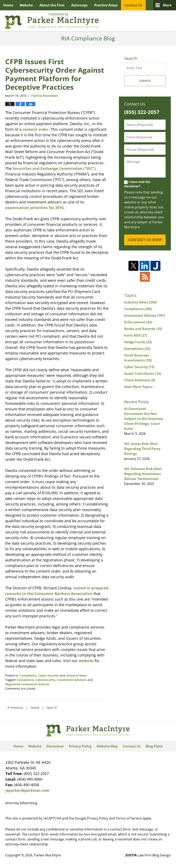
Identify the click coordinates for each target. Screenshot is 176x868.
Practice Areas (106, 5)
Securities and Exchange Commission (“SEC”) (54, 168)
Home (8, 5)
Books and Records (143, 329)
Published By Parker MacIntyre (148, 21)
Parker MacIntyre (47, 855)
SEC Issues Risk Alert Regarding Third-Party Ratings (142, 449)
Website (26, 5)
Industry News (76, 675)
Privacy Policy (80, 746)
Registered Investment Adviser (27, 684)
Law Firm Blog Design (148, 855)
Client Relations (140, 380)
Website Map (107, 746)
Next (52, 707)
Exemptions (137, 349)
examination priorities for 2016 (34, 208)
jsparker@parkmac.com (27, 790)
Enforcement (138, 322)
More (167, 5)
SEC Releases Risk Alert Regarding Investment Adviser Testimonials (143, 474)
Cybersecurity (45, 680)
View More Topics (138, 387)
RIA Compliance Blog (52, 21)
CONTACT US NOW (145, 240)
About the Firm (52, 5)
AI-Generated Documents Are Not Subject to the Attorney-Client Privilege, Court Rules (144, 419)
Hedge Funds (138, 342)
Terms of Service (129, 818)
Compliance (28, 675)
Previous (15, 707)
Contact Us (133, 5)
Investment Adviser (144, 316)
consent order (35, 129)
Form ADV (136, 335)
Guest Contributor (143, 374)
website (86, 661)
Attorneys (79, 5)
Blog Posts (154, 746)
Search (145, 81)
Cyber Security (49, 675)
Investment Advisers (72, 680)
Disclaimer (55, 746)
